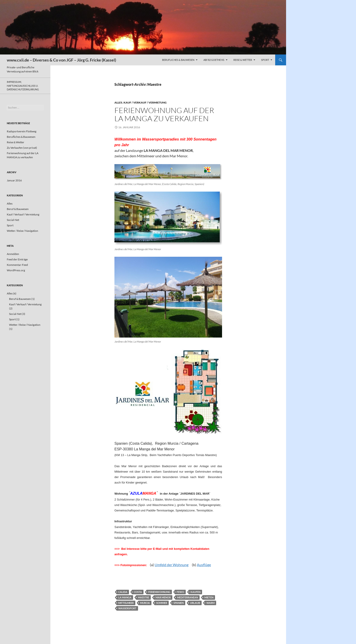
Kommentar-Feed (17, 265)
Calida (123, 592)
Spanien (179, 603)
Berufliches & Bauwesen (178, 60)
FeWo (180, 592)
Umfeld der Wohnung (172, 565)
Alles (118, 102)
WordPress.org (16, 270)
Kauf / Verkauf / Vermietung (145, 102)
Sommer (162, 603)
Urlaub (195, 603)
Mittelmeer (126, 603)
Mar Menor (163, 597)
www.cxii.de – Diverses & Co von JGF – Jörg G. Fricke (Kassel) (61, 60)
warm (210, 603)
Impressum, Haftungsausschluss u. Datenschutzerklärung (23, 86)
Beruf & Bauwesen (18, 209)
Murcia (145, 603)
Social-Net (13, 220)
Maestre (143, 597)
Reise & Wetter (243, 60)
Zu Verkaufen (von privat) (22, 148)
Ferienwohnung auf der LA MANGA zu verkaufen (164, 114)
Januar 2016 (14, 180)
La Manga (125, 597)
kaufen (195, 592)
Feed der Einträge (17, 259)
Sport (265, 60)
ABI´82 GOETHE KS (214, 60)
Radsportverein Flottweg (22, 131)
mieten (209, 597)
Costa (138, 592)
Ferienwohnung (159, 592)
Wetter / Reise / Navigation (22, 231)
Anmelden (13, 254)
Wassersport (127, 608)
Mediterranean (188, 597)
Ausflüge (204, 565)
